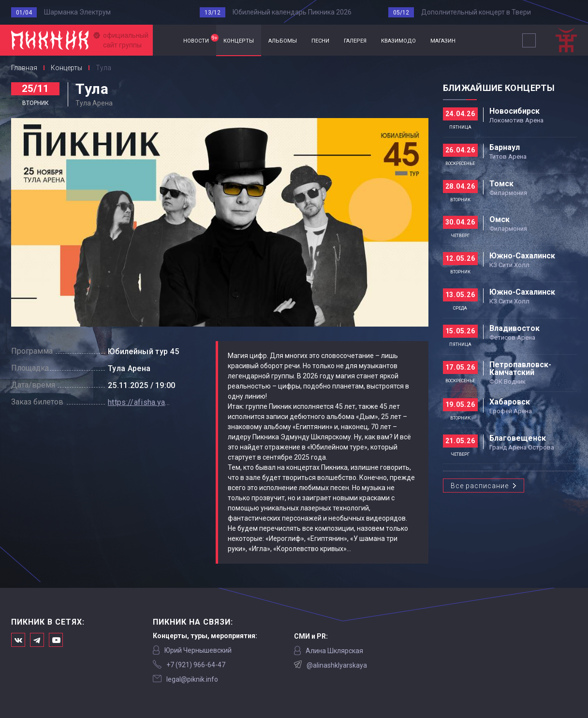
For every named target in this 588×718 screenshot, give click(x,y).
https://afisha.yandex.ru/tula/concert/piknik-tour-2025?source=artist (139, 402)
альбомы (283, 40)
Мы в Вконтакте (18, 640)
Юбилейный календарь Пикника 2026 (292, 12)
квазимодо (398, 40)
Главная (164, 40)
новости (200, 39)
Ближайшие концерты (499, 88)
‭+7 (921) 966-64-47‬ (196, 665)
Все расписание (480, 486)
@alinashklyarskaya (337, 665)
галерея (355, 40)
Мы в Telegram (37, 640)
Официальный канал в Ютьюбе (56, 640)
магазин (443, 40)
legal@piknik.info (192, 679)
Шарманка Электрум (77, 12)
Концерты (66, 68)
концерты (239, 40)
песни (320, 40)
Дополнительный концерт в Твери (476, 12)
